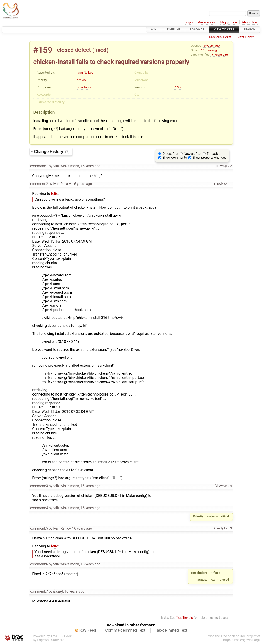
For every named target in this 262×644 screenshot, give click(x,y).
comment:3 (39, 486)
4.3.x (178, 87)
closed (65, 50)
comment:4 (39, 508)
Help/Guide (229, 22)
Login (189, 22)
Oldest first (170, 154)
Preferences (207, 22)
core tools (84, 87)
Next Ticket (245, 37)
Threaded (214, 154)
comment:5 (39, 528)
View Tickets (224, 29)
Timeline (174, 29)
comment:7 (39, 591)
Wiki (154, 29)
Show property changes (209, 158)
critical (82, 80)
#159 (43, 50)
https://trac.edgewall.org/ (242, 640)
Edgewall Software (51, 640)
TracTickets (185, 618)
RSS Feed (88, 630)
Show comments (175, 158)
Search (250, 29)
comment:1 (39, 166)
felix (54, 194)
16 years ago (211, 45)
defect (83, 50)
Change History (52, 152)
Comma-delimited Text (125, 630)
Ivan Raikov (85, 73)
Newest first (192, 154)
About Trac (250, 22)
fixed (100, 50)
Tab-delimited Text (171, 630)
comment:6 (39, 564)
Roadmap (197, 29)
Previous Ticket (220, 37)
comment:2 (39, 184)
